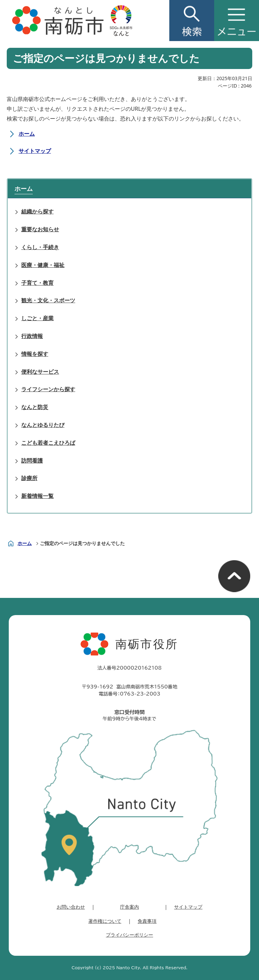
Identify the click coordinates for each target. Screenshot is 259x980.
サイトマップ (35, 151)
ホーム (27, 134)
